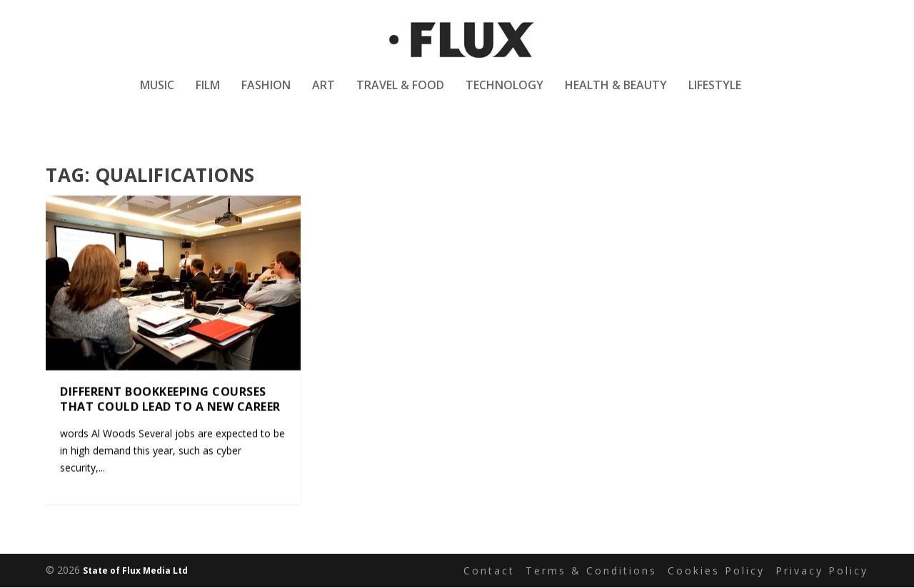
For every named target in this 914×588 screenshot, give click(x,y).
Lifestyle (715, 95)
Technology (504, 95)
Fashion (266, 95)
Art (323, 95)
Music (157, 95)
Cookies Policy (716, 571)
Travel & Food (400, 95)
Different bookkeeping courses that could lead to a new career (170, 400)
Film (208, 95)
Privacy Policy (822, 571)
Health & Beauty (616, 95)
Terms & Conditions (591, 571)
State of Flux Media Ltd (135, 571)
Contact (489, 571)
